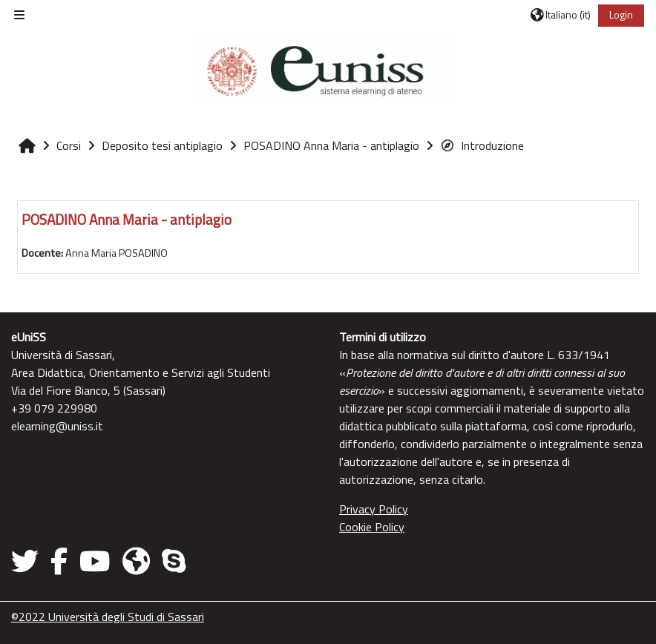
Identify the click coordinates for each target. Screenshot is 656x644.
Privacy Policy (374, 509)
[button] (561, 15)
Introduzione (482, 145)
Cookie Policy (372, 527)
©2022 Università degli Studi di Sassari (108, 617)
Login (621, 14)
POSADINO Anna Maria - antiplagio (127, 219)
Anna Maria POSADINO (117, 253)
